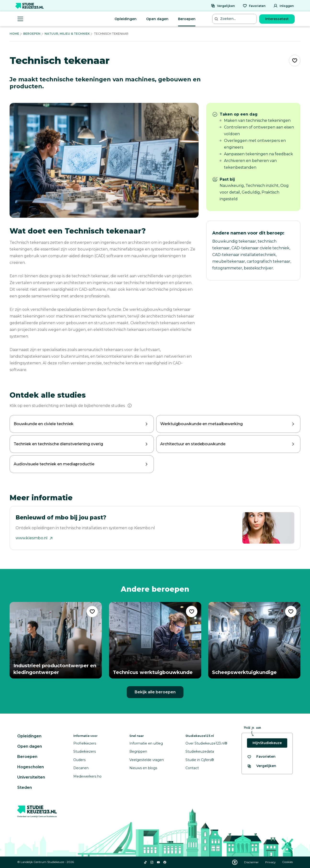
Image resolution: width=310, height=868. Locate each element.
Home (14, 34)
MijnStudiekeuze (267, 743)
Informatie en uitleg (146, 743)
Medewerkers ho (87, 776)
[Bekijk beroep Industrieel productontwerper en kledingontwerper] (56, 640)
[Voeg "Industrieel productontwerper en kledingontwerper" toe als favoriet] (92, 612)
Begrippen (138, 751)
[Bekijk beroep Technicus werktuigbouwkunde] (155, 640)
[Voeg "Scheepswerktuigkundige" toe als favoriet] (291, 612)
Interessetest (277, 19)
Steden (25, 787)
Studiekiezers (85, 751)
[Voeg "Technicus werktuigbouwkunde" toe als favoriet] (191, 612)
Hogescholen (31, 767)
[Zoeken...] (235, 19)
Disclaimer (252, 862)
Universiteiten (31, 777)
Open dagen (157, 19)
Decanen (81, 768)
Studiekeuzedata (200, 751)
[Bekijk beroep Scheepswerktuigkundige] (254, 640)
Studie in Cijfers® (200, 760)
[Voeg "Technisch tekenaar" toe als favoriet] (295, 61)
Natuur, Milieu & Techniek (67, 34)
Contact (192, 768)
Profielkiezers (85, 743)
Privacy (271, 862)
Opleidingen (126, 19)
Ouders (79, 760)
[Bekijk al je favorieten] (261, 757)
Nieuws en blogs (143, 768)
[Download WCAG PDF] (235, 862)
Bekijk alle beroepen (155, 692)
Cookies (287, 862)
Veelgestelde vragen (147, 760)
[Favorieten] (254, 6)
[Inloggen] (284, 6)
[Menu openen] (20, 19)
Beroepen (187, 19)
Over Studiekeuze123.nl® (206, 743)
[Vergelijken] (223, 6)
